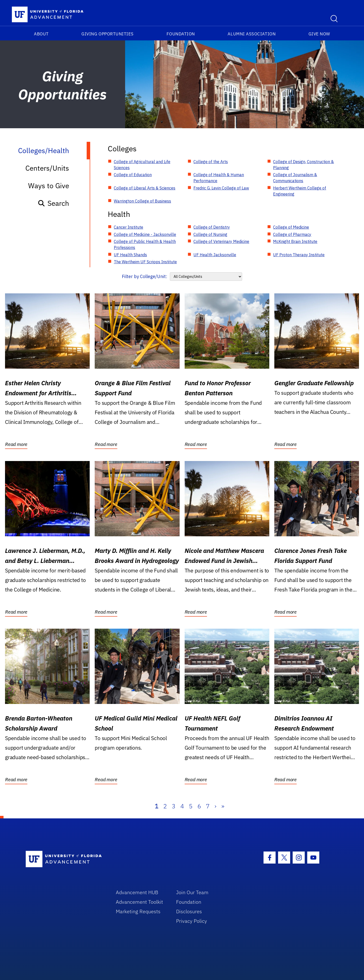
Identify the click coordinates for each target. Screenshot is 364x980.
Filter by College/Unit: (145, 276)
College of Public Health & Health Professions (145, 244)
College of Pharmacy (292, 234)
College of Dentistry (212, 227)
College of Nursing (210, 234)
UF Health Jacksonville (215, 255)
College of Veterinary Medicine (221, 241)
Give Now (319, 34)
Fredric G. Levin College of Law (221, 188)
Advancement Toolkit (139, 902)
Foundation (181, 34)
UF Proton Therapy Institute (299, 255)
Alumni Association (252, 34)
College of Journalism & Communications (295, 178)
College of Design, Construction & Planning (303, 165)
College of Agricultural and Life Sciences (142, 165)
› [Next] (215, 806)
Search (53, 203)
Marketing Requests (138, 911)
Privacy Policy (192, 921)
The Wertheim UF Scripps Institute (145, 262)
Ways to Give (49, 186)
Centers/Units (47, 168)
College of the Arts (211, 162)
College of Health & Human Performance (219, 178)
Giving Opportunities (108, 34)
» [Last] (223, 806)
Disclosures (189, 911)
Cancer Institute (128, 227)
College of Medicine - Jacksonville (145, 234)
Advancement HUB (137, 892)
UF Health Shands (130, 255)
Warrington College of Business (142, 201)
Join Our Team (192, 892)
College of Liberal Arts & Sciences (145, 188)
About (41, 34)
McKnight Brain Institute (295, 241)
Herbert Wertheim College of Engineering (300, 191)
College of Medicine (291, 227)
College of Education (133, 175)
